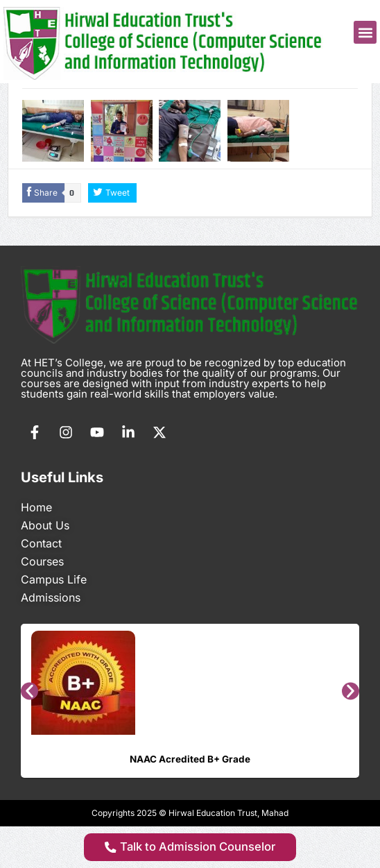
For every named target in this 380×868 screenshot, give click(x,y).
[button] (365, 32)
